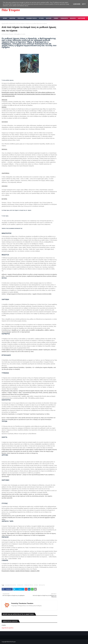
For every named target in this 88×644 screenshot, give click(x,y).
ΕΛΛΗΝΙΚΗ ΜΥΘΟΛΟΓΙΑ (11, 585)
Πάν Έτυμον (11, 10)
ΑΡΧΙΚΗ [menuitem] (5, 18)
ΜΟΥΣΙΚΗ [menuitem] (49, 18)
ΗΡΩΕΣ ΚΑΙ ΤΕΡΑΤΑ (29, 585)
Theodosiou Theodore (8, 34)
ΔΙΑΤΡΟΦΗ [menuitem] (81, 18)
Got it (84, 4)
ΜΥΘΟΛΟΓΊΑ (12, 23)
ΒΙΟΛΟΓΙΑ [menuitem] (73, 18)
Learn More (77, 4)
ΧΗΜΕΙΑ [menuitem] (56, 18)
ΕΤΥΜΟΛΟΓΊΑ (20, 585)
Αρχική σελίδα (5, 23)
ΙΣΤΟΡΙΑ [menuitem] (41, 18)
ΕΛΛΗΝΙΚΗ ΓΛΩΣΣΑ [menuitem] (31, 18)
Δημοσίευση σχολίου (8, 628)
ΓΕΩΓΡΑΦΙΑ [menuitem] (21, 18)
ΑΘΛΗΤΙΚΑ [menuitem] (12, 18)
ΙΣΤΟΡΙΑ (36, 585)
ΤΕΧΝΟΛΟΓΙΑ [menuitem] (64, 18)
